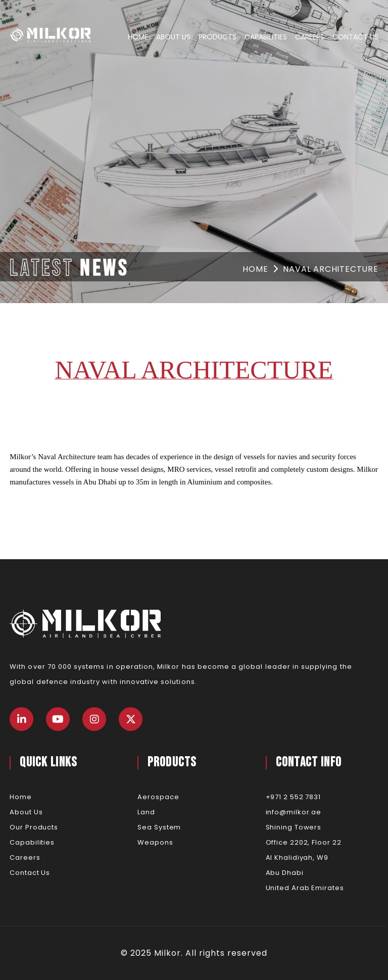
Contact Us (355, 37)
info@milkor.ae (294, 812)
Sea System (159, 827)
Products (217, 37)
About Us (173, 37)
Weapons (155, 842)
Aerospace (158, 797)
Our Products (34, 827)
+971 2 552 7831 (294, 797)
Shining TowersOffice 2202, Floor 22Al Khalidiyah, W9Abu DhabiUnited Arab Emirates (305, 857)
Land (146, 812)
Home (138, 37)
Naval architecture (330, 269)
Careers (310, 37)
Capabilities (266, 37)
